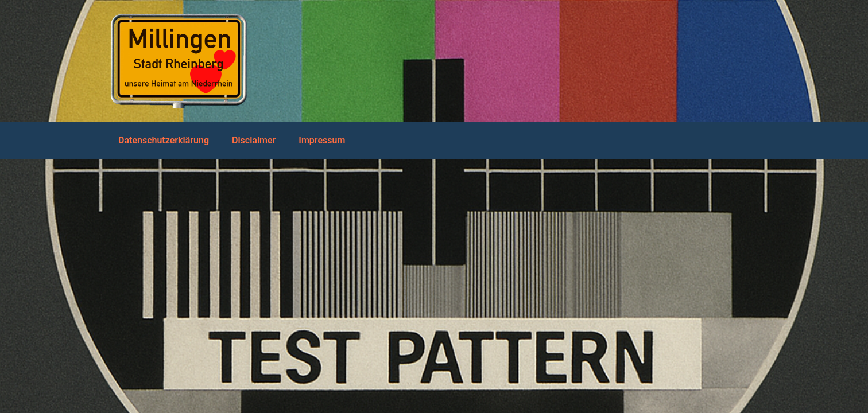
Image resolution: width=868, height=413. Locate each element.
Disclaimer (254, 140)
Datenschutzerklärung (164, 140)
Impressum (322, 140)
